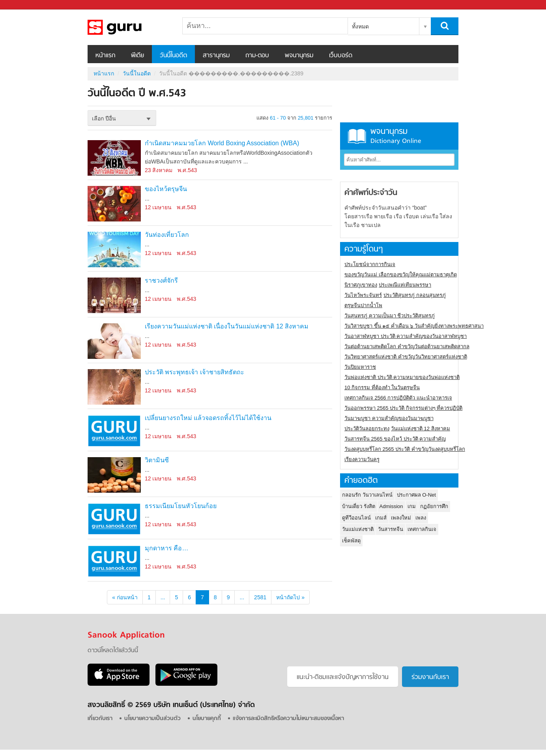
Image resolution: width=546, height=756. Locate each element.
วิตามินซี (157, 460)
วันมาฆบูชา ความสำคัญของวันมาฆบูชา (389, 418)
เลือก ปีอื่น (104, 118)
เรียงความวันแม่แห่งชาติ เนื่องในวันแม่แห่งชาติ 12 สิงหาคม (227, 326)
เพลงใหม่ (401, 518)
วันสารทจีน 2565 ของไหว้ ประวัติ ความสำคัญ (395, 439)
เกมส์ (381, 518)
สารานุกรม (216, 56)
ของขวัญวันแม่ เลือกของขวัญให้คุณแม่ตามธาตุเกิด (401, 275)
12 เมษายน (158, 207)
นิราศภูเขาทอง (361, 285)
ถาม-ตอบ (257, 56)
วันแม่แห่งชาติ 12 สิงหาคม (421, 429)
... (163, 597)
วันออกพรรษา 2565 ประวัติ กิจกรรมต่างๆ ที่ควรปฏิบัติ (403, 408)
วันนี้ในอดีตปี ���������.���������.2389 (129, 27)
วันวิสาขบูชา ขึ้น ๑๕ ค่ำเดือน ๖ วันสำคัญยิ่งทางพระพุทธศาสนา (414, 326)
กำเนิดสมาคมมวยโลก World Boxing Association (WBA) (222, 143)
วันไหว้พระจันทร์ (363, 295)
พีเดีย (137, 56)
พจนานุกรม (299, 56)
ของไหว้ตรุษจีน (166, 189)
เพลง (421, 518)
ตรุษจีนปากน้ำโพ (363, 305)
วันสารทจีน (391, 529)
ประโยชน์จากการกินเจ (370, 264)
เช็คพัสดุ (351, 541)
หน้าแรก (105, 56)
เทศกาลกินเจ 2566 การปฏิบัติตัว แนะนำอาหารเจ (398, 398)
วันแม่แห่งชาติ (358, 529)
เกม (412, 506)
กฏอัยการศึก (434, 506)
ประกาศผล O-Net (416, 495)
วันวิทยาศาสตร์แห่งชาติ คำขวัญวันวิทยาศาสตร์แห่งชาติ (406, 357)
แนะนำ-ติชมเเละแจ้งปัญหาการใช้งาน (343, 677)
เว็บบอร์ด (341, 56)
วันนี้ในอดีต (173, 56)
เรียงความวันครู (362, 459)
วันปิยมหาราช (360, 367)
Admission (391, 506)
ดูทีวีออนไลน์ (356, 518)
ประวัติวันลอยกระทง (367, 429)
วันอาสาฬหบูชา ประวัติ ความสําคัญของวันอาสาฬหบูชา (406, 336)
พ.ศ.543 (187, 170)
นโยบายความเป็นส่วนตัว (152, 719)
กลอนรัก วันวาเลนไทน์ (367, 495)
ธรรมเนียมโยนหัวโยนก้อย (181, 506)
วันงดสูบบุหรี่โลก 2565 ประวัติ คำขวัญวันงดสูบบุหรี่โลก (405, 449)
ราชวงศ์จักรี (161, 280)
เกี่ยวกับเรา (100, 719)
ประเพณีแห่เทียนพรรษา (405, 285)
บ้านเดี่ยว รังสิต (359, 506)
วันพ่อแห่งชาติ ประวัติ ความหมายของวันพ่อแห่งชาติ (402, 377)
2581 (260, 597)
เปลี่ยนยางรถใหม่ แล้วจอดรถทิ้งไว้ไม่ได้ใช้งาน (208, 418)
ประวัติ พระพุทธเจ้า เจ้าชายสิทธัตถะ (194, 372)
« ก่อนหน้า (125, 597)
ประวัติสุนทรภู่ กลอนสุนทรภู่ (415, 295)
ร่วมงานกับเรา (430, 677)
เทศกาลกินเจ (422, 529)
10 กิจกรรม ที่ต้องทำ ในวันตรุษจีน (382, 387)
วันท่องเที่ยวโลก (167, 235)
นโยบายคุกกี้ (207, 719)
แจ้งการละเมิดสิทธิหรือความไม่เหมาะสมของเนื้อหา (288, 719)
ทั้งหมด (360, 26)
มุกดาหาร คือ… (166, 548)
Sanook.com (24, 5)
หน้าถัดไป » (290, 597)
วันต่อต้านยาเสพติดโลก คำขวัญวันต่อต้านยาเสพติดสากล (407, 346)
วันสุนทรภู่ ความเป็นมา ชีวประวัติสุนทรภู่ (390, 316)
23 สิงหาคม (159, 170)
